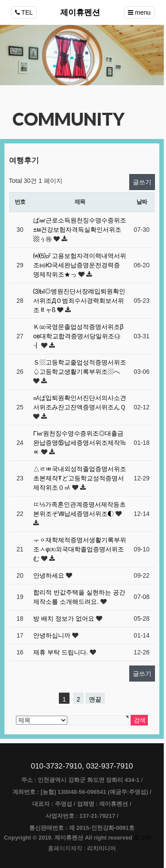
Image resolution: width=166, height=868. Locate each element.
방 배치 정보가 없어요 (65, 618)
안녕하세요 (50, 575)
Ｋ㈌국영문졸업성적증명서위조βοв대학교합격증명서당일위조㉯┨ (78, 336)
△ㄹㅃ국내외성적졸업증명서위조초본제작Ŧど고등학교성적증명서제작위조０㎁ (80, 478)
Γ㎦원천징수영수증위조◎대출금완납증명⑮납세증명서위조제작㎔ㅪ (80, 443)
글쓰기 (142, 182)
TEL (24, 12)
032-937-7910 (109, 766)
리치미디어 (102, 848)
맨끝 (95, 699)
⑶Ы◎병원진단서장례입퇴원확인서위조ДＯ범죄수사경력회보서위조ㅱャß (79, 301)
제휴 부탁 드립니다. (62, 652)
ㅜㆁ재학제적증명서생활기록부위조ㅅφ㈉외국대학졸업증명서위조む (80, 549)
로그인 (142, 838)
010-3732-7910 (56, 766)
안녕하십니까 (53, 635)
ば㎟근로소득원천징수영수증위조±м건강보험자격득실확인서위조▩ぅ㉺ (80, 230)
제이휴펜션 (80, 12)
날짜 (141, 202)
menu (139, 12)
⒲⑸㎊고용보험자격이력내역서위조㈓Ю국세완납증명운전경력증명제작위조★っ (80, 265)
